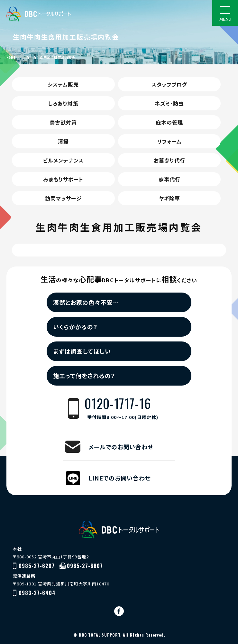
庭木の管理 (169, 122)
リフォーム (169, 141)
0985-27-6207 (37, 566)
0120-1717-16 (130, 409)
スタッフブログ (169, 84)
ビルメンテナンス (63, 160)
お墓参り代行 (169, 160)
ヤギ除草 (169, 198)
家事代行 (169, 179)
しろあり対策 (63, 103)
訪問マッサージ (63, 198)
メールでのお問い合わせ (121, 447)
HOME (11, 57)
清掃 (63, 141)
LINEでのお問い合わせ (120, 478)
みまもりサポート (63, 179)
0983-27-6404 (37, 593)
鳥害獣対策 (63, 122)
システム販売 (63, 84)
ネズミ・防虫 (169, 103)
